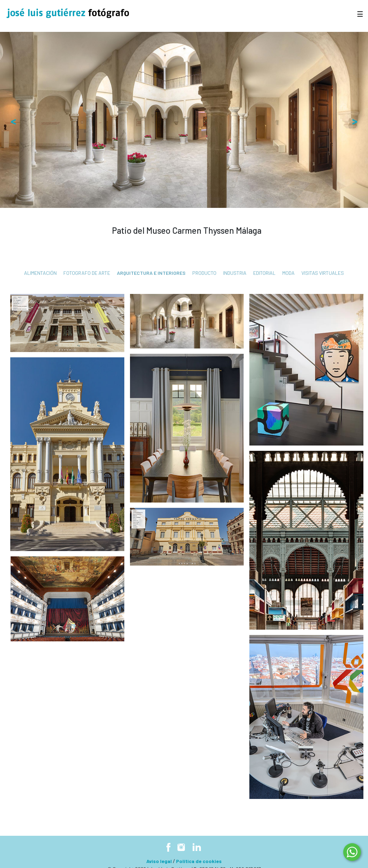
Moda (288, 273)
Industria (235, 273)
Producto (204, 273)
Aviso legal (159, 861)
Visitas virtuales (323, 273)
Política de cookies (199, 861)
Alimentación (40, 273)
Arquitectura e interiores (151, 273)
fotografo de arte (87, 273)
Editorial (264, 273)
